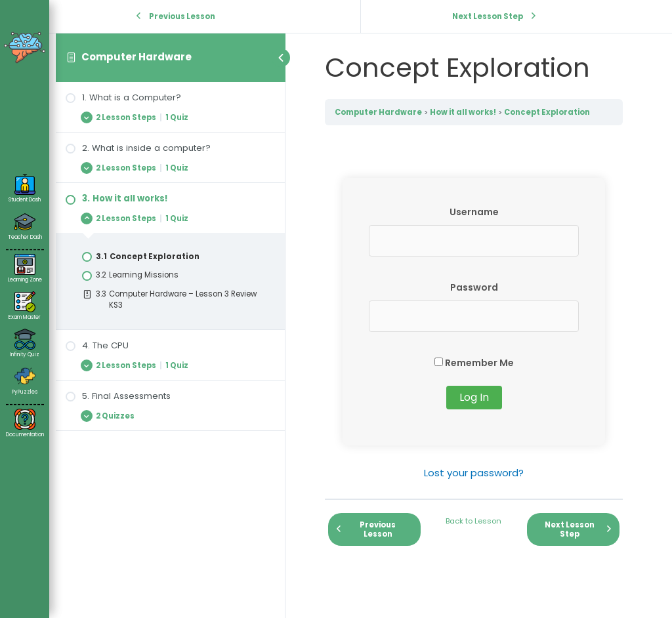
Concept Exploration (547, 112)
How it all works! (463, 112)
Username (474, 212)
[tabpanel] (474, 330)
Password (474, 287)
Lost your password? (474, 473)
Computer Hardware (136, 57)
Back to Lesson (473, 521)
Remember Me (474, 363)
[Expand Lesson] (170, 117)
